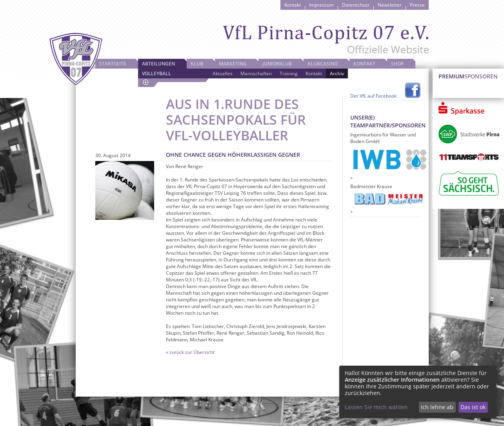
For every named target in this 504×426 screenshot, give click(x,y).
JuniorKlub (277, 64)
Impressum (321, 5)
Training (289, 73)
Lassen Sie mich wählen (376, 407)
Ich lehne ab (437, 407)
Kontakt (293, 5)
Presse (417, 5)
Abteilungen (158, 64)
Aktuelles (223, 73)
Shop (397, 64)
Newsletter (390, 5)
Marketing (233, 64)
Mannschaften (256, 73)
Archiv (337, 73)
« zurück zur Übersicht (190, 352)
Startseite (113, 64)
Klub (197, 64)
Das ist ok (473, 407)
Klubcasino (323, 64)
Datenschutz (356, 5)
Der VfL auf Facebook (373, 96)
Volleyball (156, 73)
